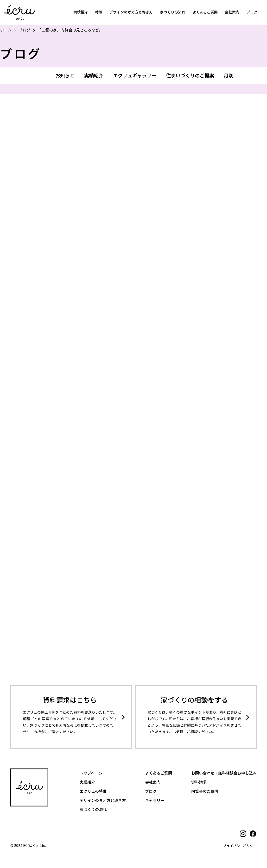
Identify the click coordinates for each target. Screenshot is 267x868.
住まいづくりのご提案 (190, 76)
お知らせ (65, 76)
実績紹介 (81, 12)
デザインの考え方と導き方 (131, 12)
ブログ (252, 12)
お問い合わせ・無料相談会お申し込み (224, 773)
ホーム (6, 30)
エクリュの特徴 (93, 791)
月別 (229, 76)
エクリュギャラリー (135, 76)
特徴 (99, 12)
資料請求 (199, 782)
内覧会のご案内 (205, 791)
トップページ (91, 773)
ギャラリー (155, 800)
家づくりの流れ (173, 12)
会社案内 (232, 12)
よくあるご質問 (205, 12)
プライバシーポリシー (240, 846)
